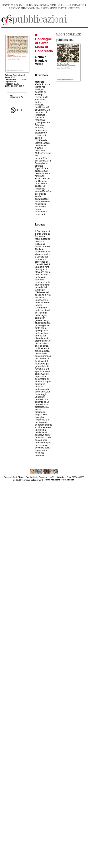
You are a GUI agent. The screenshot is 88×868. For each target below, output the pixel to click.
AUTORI (52, 5)
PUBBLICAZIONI (36, 5)
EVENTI (63, 8)
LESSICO (15, 8)
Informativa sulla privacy (31, 480)
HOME (6, 5)
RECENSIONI (49, 8)
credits (16, 480)
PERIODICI (64, 5)
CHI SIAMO (18, 5)
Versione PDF (19, 97)
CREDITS (74, 8)
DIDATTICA (79, 5)
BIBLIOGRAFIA (30, 8)
